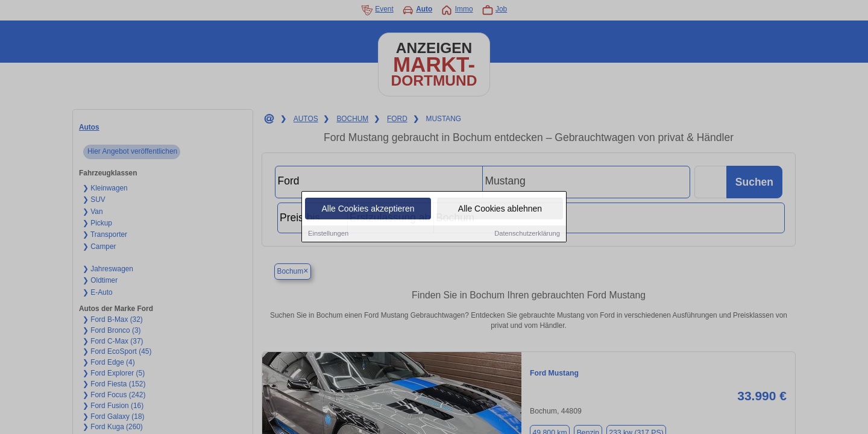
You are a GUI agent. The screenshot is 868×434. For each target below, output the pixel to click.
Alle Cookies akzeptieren (368, 209)
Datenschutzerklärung (527, 234)
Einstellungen (328, 234)
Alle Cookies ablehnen (500, 209)
